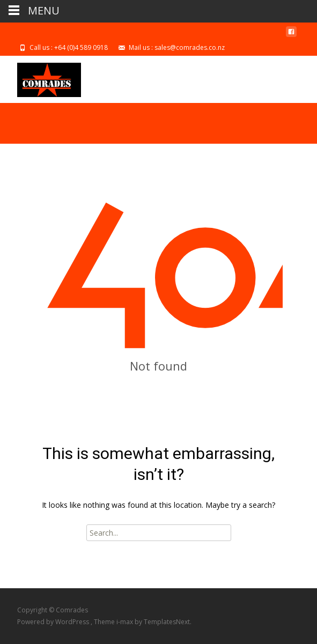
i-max (126, 622)
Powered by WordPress (54, 622)
